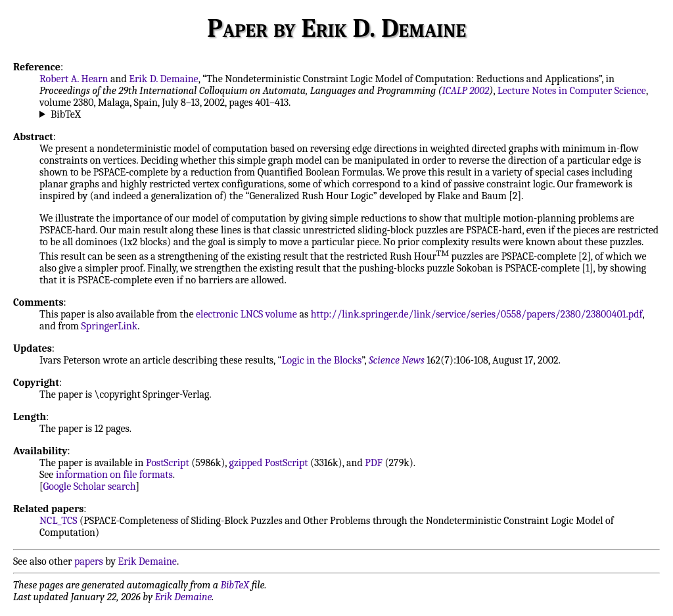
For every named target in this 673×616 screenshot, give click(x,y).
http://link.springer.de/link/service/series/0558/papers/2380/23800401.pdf (477, 314)
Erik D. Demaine (163, 79)
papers (89, 561)
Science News (397, 360)
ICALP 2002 (466, 91)
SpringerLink (110, 326)
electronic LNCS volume (246, 314)
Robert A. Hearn (74, 79)
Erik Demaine (148, 561)
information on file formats (114, 475)
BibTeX (66, 114)
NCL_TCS (58, 521)
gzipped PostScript (269, 463)
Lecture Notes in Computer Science (572, 91)
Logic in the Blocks (321, 360)
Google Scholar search (90, 486)
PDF (374, 463)
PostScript (168, 463)
